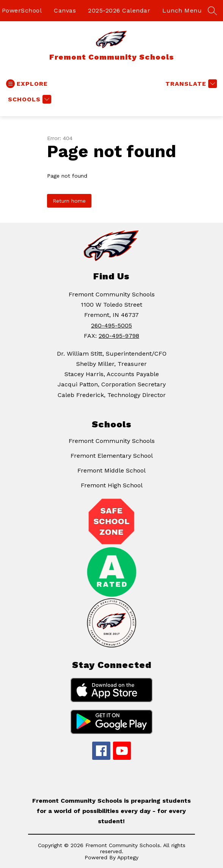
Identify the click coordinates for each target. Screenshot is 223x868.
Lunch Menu (182, 10)
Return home (69, 201)
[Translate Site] (190, 84)
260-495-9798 (119, 336)
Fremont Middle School (111, 470)
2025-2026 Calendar (119, 10)
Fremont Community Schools (112, 441)
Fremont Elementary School (112, 456)
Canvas (65, 10)
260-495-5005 (111, 325)
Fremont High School (112, 485)
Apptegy (128, 857)
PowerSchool (22, 10)
